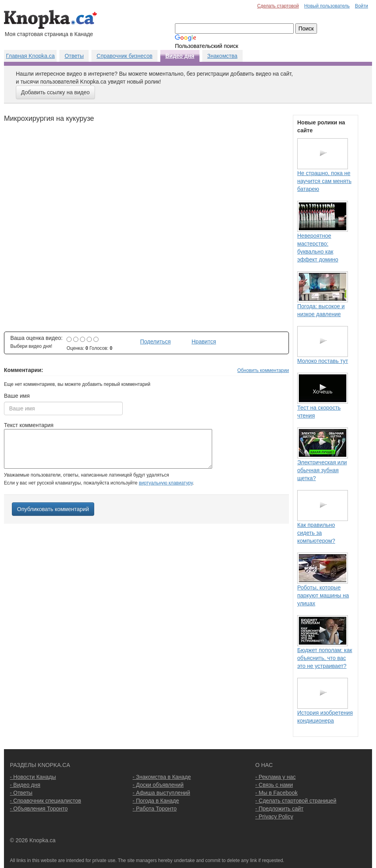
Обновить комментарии (263, 370)
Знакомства (222, 56)
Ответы (74, 56)
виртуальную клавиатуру (166, 483)
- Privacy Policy (274, 816)
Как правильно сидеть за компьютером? (316, 533)
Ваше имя (17, 396)
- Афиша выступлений (161, 793)
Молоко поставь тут (323, 361)
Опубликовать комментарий (53, 509)
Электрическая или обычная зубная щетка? (322, 470)
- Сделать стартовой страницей (296, 801)
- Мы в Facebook (276, 793)
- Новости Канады (33, 777)
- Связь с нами (274, 785)
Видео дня (180, 56)
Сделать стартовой (278, 6)
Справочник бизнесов (124, 56)
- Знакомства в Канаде (162, 777)
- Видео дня (25, 785)
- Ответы (21, 793)
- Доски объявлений (158, 785)
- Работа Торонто (155, 809)
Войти (362, 6)
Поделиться (155, 341)
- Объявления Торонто (39, 809)
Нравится (204, 341)
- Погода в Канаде (156, 801)
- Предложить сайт (279, 809)
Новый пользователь (327, 6)
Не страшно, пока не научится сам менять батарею (324, 181)
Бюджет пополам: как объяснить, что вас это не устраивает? (325, 658)
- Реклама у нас (275, 777)
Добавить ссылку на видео (55, 92)
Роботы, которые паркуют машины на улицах (323, 595)
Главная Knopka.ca (30, 56)
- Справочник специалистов (46, 801)
